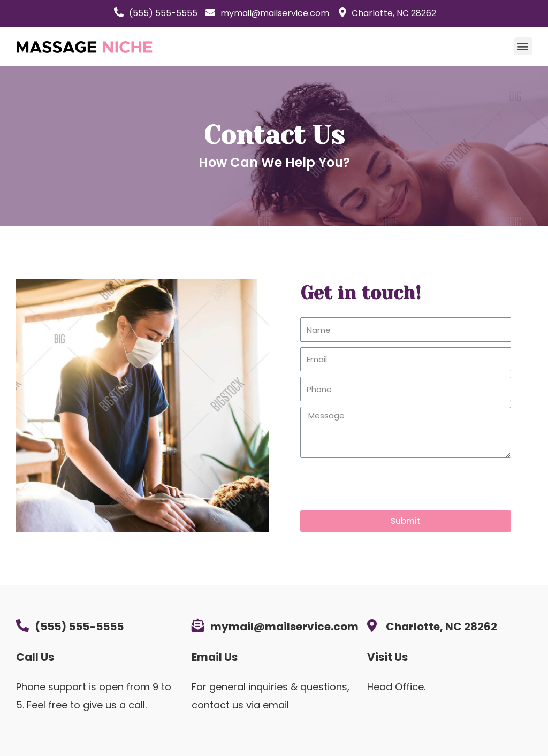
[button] (523, 46)
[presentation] (382, 484)
